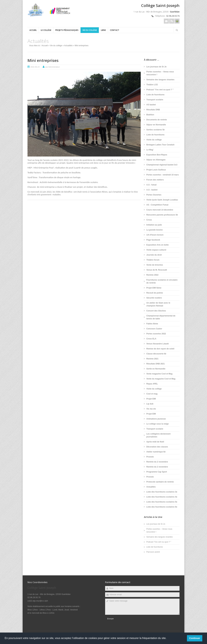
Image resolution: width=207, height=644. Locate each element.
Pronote (150, 457)
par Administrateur (52, 67)
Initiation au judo (154, 225)
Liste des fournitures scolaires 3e (162, 492)
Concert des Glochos (156, 311)
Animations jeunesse (156, 419)
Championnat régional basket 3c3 (162, 165)
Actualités (68, 46)
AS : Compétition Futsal (157, 205)
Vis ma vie (151, 409)
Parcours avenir (153, 552)
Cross (149, 220)
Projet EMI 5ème (154, 288)
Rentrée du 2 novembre (157, 462)
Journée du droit (154, 255)
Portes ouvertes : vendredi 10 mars (163, 175)
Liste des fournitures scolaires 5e (162, 502)
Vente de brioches (155, 265)
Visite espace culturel (156, 250)
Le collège (46, 30)
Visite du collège (154, 140)
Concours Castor (154, 329)
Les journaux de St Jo (156, 67)
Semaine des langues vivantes (160, 80)
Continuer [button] (195, 638)
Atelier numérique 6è (156, 452)
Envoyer (110, 619)
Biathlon (150, 115)
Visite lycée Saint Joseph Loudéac (162, 200)
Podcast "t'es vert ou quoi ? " (160, 90)
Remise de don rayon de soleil (160, 349)
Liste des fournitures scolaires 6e (162, 507)
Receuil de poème (155, 293)
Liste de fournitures (155, 95)
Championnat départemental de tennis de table (161, 317)
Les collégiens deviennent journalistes (158, 435)
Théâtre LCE (152, 85)
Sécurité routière (154, 298)
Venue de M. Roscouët (157, 270)
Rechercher (177, 30)
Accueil (33, 30)
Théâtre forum (153, 260)
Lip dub (150, 404)
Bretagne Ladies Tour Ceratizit (160, 145)
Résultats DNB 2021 (155, 364)
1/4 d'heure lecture (155, 235)
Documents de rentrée (157, 120)
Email (166, 21)
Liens (103, 30)
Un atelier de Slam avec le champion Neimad (158, 304)
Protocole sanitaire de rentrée (160, 482)
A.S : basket (152, 190)
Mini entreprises (43, 60)
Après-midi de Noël (155, 442)
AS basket (151, 105)
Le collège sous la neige (158, 424)
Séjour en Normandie (156, 125)
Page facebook (153, 240)
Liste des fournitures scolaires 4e (162, 497)
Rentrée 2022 (152, 275)
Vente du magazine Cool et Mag (161, 379)
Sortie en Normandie (156, 369)
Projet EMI (151, 399)
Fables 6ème (152, 324)
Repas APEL (152, 384)
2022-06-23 (35, 67)
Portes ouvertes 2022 (156, 334)
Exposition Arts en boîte (158, 245)
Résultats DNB (153, 110)
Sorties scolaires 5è (155, 130)
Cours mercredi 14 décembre (160, 210)
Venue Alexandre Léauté (158, 344)
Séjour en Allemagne (156, 160)
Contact (115, 30)
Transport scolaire (155, 100)
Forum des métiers (155, 180)
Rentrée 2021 (152, 359)
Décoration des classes (157, 447)
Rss (172, 21)
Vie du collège (90, 30)
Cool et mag (152, 394)
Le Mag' (150, 150)
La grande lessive (155, 230)
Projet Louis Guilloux (156, 170)
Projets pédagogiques (67, 30)
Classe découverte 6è (156, 354)
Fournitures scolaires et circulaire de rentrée (162, 281)
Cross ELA (151, 339)
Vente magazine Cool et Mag (159, 374)
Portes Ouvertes (154, 195)
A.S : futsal (151, 185)
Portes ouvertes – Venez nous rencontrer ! (160, 73)
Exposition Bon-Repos (157, 155)
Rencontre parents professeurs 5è (162, 215)
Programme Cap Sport (157, 472)
